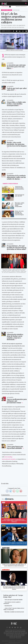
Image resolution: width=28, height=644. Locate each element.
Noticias (15, 631)
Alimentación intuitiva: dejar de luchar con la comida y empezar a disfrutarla (15, 337)
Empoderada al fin (8, 606)
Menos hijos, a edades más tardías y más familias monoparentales (16, 104)
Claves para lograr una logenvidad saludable (15, 447)
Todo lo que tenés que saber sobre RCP (17, 89)
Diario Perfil (9, 631)
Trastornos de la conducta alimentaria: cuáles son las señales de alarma (16, 177)
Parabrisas (24, 633)
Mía (23, 635)
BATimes (18, 637)
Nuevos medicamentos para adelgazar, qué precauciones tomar (17, 401)
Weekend (18, 633)
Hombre (12, 633)
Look (15, 635)
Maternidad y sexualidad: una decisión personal (14, 612)
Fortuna (6, 633)
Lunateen (12, 637)
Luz (19, 635)
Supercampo (10, 635)
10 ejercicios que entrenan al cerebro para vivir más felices (16, 67)
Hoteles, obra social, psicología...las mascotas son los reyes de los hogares (17, 144)
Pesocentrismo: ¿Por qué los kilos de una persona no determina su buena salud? (17, 247)
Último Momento (6, 7)
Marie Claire (22, 631)
